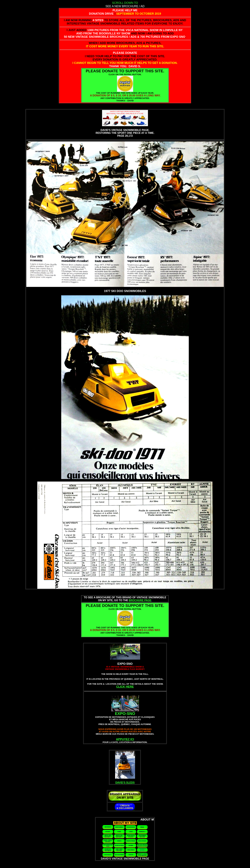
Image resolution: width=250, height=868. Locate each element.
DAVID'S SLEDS (125, 783)
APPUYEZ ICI (125, 739)
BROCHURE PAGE (140, 600)
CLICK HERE (125, 687)
